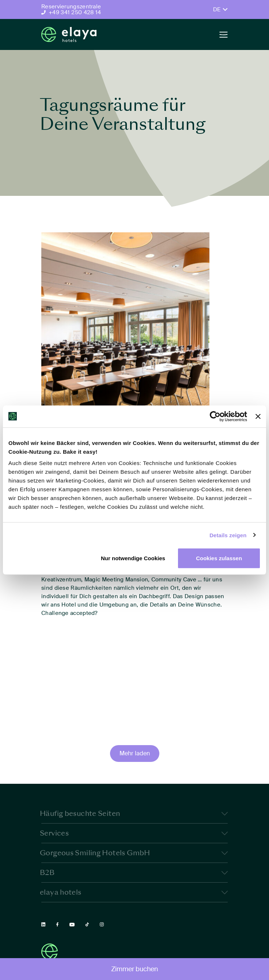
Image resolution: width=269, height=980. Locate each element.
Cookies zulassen (219, 558)
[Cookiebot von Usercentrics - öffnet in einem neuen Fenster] (215, 416)
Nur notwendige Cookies (133, 558)
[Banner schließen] (258, 416)
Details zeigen (228, 535)
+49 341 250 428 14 (75, 12)
